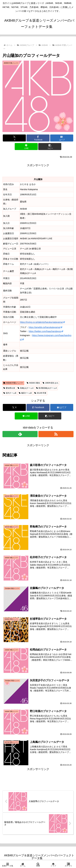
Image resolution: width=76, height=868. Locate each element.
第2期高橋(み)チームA (47, 388)
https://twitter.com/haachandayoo (45, 331)
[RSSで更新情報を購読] (56, 434)
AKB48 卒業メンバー (13, 383)
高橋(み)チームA (26, 388)
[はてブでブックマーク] (62, 138)
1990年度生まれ (51, 383)
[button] (50, 147)
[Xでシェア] (14, 138)
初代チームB (10, 393)
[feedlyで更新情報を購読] (20, 434)
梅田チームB (25, 393)
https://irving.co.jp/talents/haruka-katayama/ (41, 322)
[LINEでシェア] (26, 147)
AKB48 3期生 (33, 383)
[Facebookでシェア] (38, 138)
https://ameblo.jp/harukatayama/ (45, 327)
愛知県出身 (9, 388)
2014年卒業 (40, 393)
